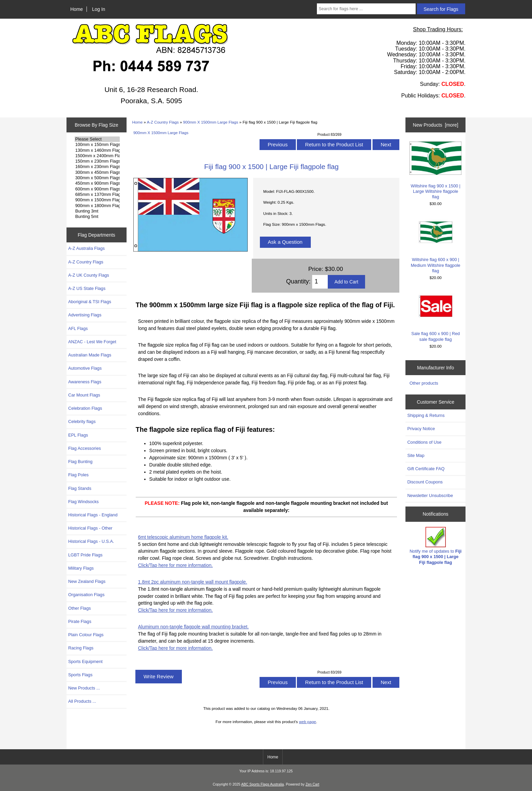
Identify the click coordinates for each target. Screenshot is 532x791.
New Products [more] (436, 125)
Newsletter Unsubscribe (430, 495)
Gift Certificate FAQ (426, 469)
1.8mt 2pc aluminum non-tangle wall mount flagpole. (193, 582)
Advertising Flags (85, 315)
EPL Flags (78, 435)
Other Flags (80, 608)
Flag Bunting (80, 462)
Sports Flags (80, 675)
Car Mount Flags (84, 395)
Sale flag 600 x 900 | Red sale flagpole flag (435, 316)
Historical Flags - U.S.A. (91, 541)
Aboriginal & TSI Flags (90, 302)
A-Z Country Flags (163, 122)
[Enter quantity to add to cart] (320, 282)
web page (307, 722)
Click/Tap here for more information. (175, 565)
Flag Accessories (84, 448)
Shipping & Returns (426, 415)
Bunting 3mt (97, 211)
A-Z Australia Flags (87, 248)
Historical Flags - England (93, 515)
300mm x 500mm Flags (97, 178)
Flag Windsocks (83, 502)
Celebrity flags (82, 421)
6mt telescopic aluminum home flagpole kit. (183, 537)
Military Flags (81, 568)
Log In (99, 9)
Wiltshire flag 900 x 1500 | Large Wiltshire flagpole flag (435, 170)
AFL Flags (78, 328)
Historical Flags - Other (90, 528)
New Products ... (84, 688)
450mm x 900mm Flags (97, 183)
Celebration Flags (85, 408)
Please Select (97, 139)
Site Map (416, 455)
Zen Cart (312, 784)
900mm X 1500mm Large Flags (211, 122)
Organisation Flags (86, 595)
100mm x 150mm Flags (97, 145)
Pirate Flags (80, 621)
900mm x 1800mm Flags (97, 206)
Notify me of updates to (435, 546)
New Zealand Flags (87, 581)
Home (77, 9)
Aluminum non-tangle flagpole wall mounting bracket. (193, 627)
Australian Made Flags (90, 355)
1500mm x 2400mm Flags (97, 156)
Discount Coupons (425, 482)
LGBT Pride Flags (85, 555)
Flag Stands (80, 488)
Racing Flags (81, 648)
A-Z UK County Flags (89, 275)
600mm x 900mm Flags (97, 189)
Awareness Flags (85, 382)
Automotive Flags (85, 368)
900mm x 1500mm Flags (97, 200)
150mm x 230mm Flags (97, 161)
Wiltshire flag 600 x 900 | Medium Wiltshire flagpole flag (435, 244)
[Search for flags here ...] (366, 9)
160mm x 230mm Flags (97, 167)
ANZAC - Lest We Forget (92, 342)
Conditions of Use (424, 442)
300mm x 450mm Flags (97, 172)
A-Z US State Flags (87, 288)
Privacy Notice (421, 429)
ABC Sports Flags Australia (263, 784)
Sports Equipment (85, 661)
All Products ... (82, 701)
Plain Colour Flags (86, 635)
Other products (424, 383)
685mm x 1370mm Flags (97, 195)
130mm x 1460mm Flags (97, 150)
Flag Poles (78, 475)
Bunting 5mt (97, 217)
